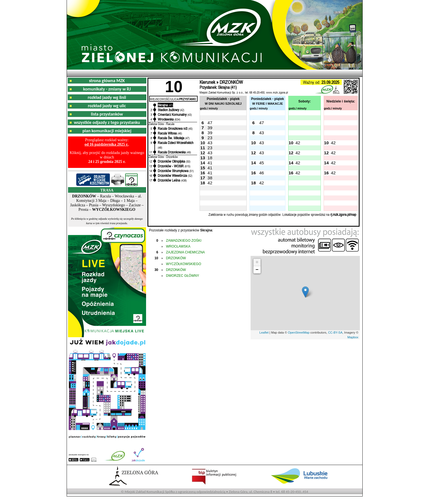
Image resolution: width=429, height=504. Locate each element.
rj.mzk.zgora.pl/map (343, 214)
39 (210, 128)
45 (262, 163)
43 (262, 133)
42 (298, 143)
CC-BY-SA (335, 332)
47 (210, 123)
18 (210, 158)
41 (210, 163)
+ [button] (257, 262)
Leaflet (264, 332)
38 (210, 178)
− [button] (257, 270)
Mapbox (353, 337)
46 (262, 173)
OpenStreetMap (299, 332)
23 (210, 138)
